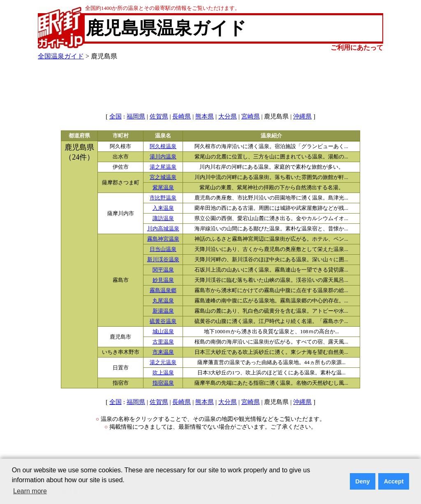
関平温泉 (163, 270)
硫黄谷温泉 (163, 321)
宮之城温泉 (163, 177)
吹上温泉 (163, 373)
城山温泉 (163, 332)
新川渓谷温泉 (163, 260)
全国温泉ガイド (61, 56)
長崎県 (182, 116)
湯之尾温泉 (163, 167)
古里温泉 (163, 342)
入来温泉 (163, 208)
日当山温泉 (163, 249)
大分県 (228, 116)
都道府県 (79, 136)
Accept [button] (394, 481)
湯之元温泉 (163, 362)
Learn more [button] (30, 491)
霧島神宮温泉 (163, 239)
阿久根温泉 (163, 146)
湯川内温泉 (163, 157)
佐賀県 (159, 116)
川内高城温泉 (163, 229)
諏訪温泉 (163, 218)
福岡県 (136, 116)
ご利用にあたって (357, 48)
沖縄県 (302, 116)
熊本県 (205, 116)
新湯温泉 (163, 311)
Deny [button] (362, 481)
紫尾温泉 (163, 188)
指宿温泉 (163, 383)
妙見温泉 (163, 280)
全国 (116, 116)
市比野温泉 (163, 198)
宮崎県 (251, 116)
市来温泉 (163, 352)
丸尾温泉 (163, 301)
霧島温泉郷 (163, 290)
